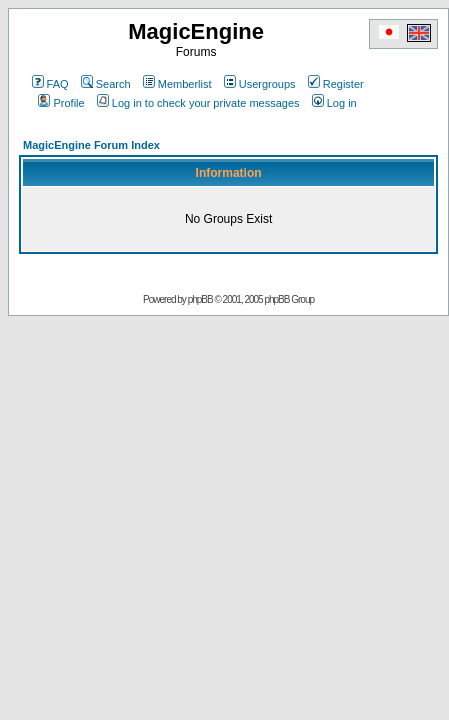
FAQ (50, 84)
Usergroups (260, 84)
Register (336, 84)
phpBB (200, 299)
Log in (334, 103)
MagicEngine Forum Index (91, 145)
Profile (61, 103)
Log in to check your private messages (198, 103)
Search (106, 84)
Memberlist (177, 84)
